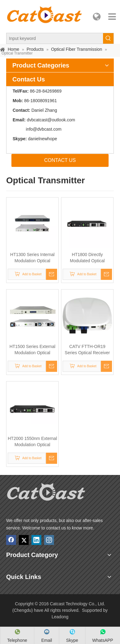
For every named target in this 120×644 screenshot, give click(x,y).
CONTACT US (60, 160)
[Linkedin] (36, 540)
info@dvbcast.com (44, 129)
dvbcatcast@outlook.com (51, 120)
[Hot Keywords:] (108, 38)
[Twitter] (24, 540)
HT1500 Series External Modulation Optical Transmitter (33, 350)
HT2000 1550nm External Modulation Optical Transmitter (32, 442)
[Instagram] (49, 540)
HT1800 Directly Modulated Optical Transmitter (87, 258)
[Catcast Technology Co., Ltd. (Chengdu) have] (46, 494)
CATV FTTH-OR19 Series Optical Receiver (87, 350)
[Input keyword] (55, 38)
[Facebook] (11, 540)
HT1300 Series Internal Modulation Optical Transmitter (32, 258)
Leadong (60, 617)
